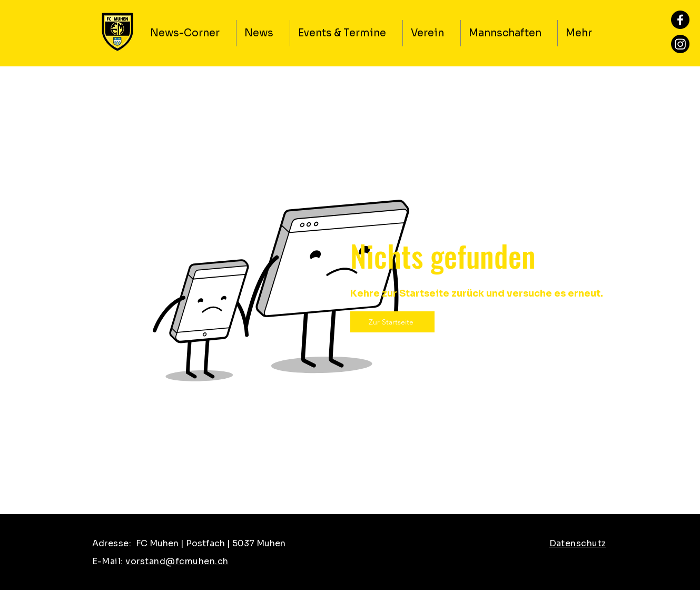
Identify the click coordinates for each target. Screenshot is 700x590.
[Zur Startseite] (392, 322)
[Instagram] (680, 44)
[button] (431, 33)
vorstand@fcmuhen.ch (177, 561)
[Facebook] (680, 20)
